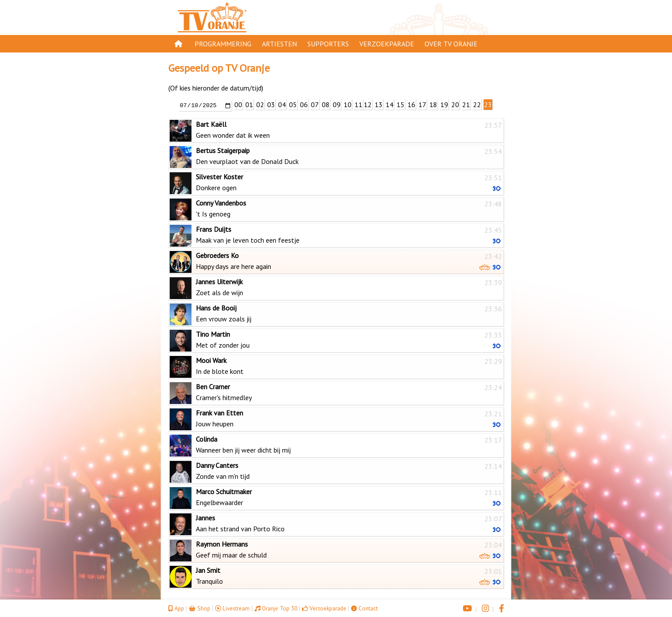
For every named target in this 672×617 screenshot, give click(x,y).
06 (304, 105)
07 (315, 105)
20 (455, 105)
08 (326, 105)
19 (444, 105)
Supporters (328, 44)
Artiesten (279, 44)
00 (238, 105)
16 (411, 105)
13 (379, 105)
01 (249, 105)
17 (422, 105)
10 (348, 105)
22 (477, 105)
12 (368, 105)
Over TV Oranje (451, 44)
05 (293, 105)
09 (337, 105)
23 (488, 105)
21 (466, 105)
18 (433, 105)
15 (400, 105)
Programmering (223, 44)
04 (282, 105)
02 (260, 105)
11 (359, 105)
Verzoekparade (387, 44)
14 (390, 105)
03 (271, 105)
